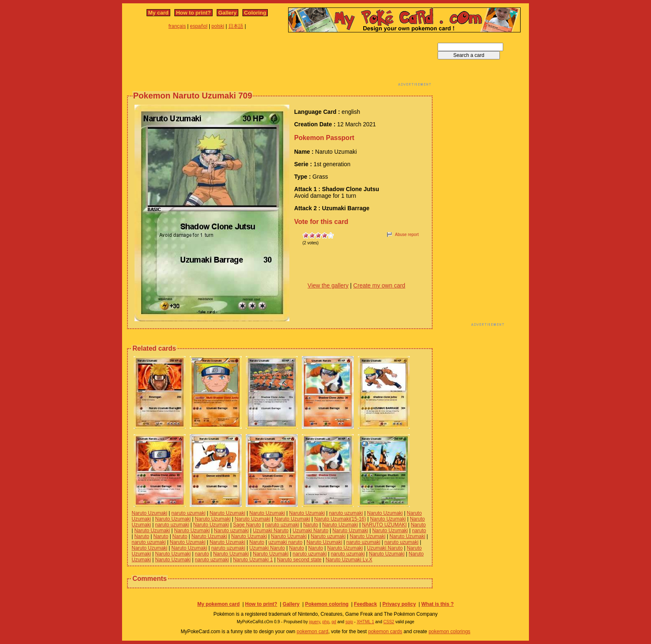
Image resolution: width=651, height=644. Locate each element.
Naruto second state (299, 560)
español (199, 26)
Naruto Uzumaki (149, 513)
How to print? (193, 13)
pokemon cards (385, 632)
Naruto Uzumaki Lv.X (349, 560)
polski (218, 26)
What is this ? (438, 604)
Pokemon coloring (327, 604)
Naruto (311, 525)
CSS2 (389, 622)
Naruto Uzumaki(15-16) (340, 519)
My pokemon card (218, 604)
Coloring (255, 13)
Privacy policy (399, 604)
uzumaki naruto (285, 542)
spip (349, 622)
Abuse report (407, 235)
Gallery (228, 13)
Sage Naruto (247, 525)
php (326, 622)
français (177, 26)
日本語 (236, 26)
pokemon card (313, 632)
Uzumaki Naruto (271, 531)
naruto (419, 531)
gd (334, 622)
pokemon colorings (449, 632)
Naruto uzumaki (231, 531)
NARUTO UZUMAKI (384, 525)
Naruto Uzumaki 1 (253, 560)
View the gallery (328, 285)
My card (158, 13)
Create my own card (379, 285)
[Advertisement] (280, 61)
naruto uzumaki (188, 513)
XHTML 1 (365, 622)
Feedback (365, 604)
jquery (314, 622)
